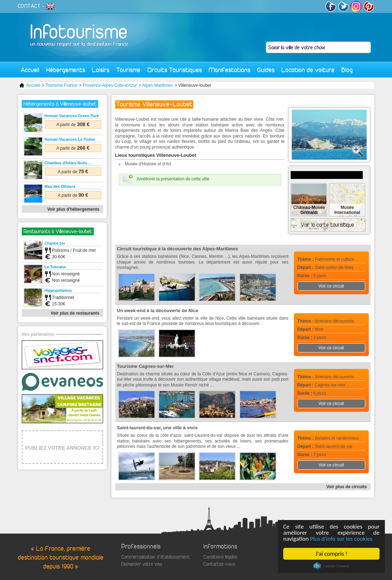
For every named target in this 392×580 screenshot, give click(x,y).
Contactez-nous (219, 564)
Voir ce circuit (331, 286)
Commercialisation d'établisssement (156, 557)
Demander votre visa (142, 564)
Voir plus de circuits (347, 487)
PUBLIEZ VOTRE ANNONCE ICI (62, 448)
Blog (347, 70)
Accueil (30, 70)
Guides (266, 70)
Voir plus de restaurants (75, 313)
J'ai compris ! (332, 554)
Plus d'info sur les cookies (342, 539)
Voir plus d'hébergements (73, 209)
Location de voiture (308, 70)
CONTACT (29, 6)
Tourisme (128, 70)
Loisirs (101, 70)
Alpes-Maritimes (157, 85)
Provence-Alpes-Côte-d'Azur (110, 85)
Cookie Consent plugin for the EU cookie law (331, 566)
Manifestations (230, 70)
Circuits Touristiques (175, 70)
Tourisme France (61, 85)
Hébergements (66, 70)
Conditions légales (220, 557)
